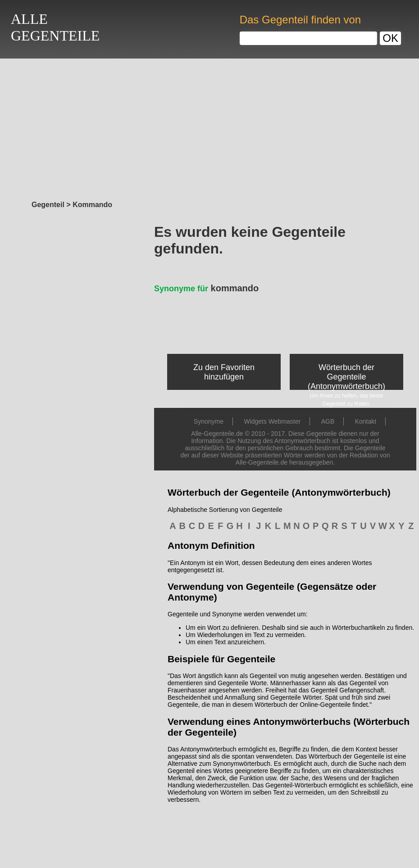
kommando (206, 288)
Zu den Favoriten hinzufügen (224, 372)
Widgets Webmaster (272, 421)
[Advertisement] (209, 127)
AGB (328, 421)
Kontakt (366, 421)
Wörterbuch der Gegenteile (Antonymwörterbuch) (346, 377)
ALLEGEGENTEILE (55, 27)
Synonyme (209, 421)
